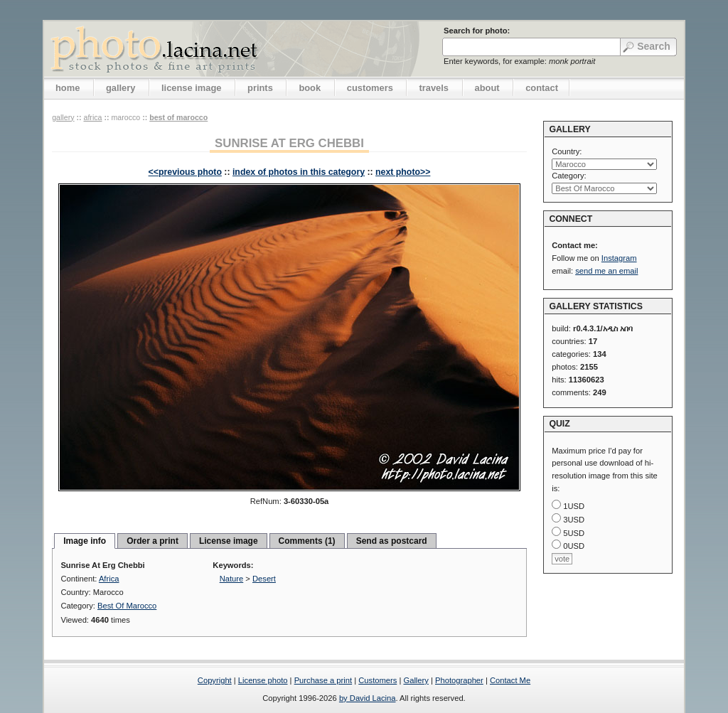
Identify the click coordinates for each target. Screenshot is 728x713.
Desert (264, 579)
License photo (263, 680)
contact (542, 88)
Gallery (416, 680)
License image (229, 541)
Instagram (619, 258)
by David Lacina (368, 698)
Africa (92, 117)
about (487, 88)
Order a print (152, 541)
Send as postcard (392, 541)
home (68, 88)
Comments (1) (307, 541)
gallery (121, 88)
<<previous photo (185, 172)
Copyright (215, 680)
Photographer (459, 680)
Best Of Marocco (178, 117)
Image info (85, 541)
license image (191, 88)
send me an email (606, 271)
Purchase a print (323, 680)
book (310, 88)
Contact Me (510, 680)
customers (370, 88)
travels (434, 88)
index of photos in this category (299, 172)
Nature (232, 579)
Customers (378, 680)
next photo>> (403, 172)
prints (260, 88)
